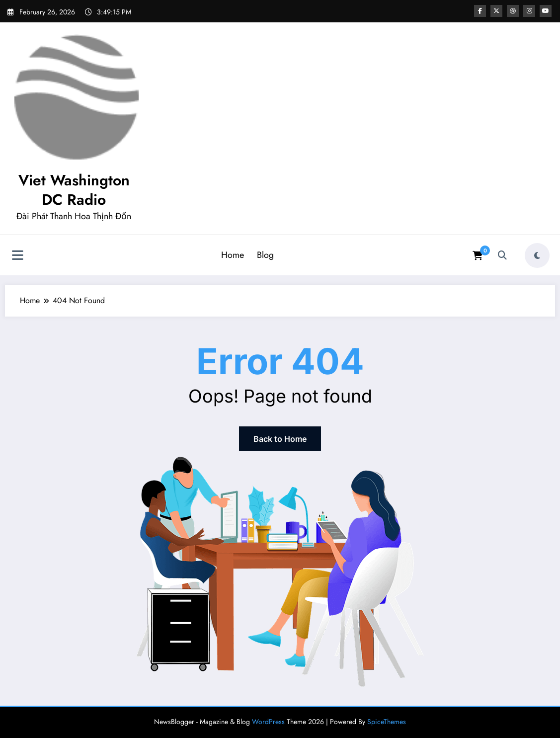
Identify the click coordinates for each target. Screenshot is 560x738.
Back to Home (280, 439)
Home (233, 255)
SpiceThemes (387, 722)
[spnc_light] (537, 255)
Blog (265, 255)
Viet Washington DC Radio (74, 190)
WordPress (268, 722)
